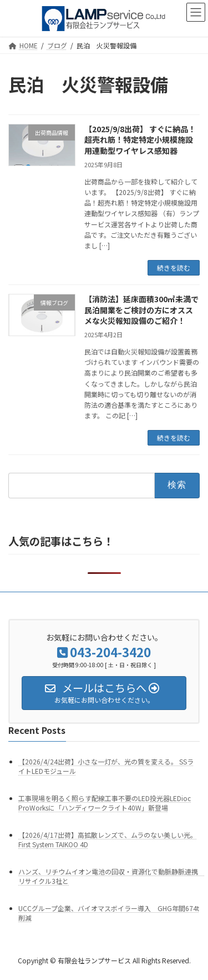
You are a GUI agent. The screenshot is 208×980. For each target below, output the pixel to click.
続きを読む (174, 267)
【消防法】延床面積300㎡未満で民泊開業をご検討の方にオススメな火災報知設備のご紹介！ (141, 310)
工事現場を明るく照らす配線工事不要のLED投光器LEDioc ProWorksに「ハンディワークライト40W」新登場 (105, 803)
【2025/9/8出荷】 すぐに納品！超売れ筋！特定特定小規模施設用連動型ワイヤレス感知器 (140, 140)
